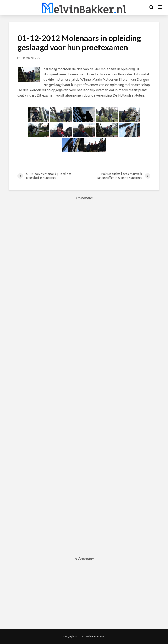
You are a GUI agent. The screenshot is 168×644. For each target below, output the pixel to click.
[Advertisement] (84, 231)
